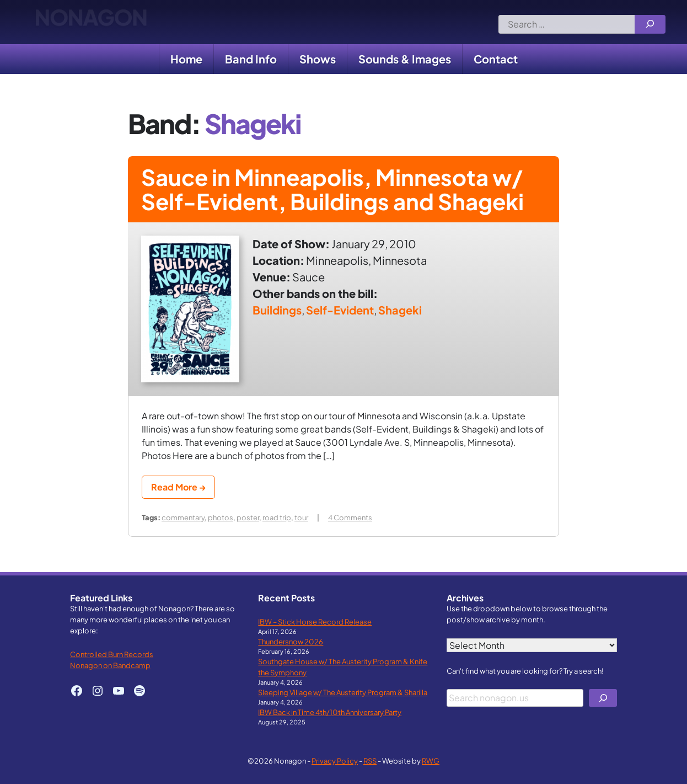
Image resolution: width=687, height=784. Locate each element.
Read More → (178, 487)
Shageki (400, 310)
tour (301, 517)
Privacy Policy (335, 761)
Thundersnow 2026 (291, 641)
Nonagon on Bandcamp (110, 665)
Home (186, 59)
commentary (183, 517)
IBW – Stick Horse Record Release (315, 622)
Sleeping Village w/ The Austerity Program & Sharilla (343, 692)
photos (221, 517)
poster (248, 517)
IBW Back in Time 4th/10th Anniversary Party (330, 712)
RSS (370, 761)
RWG (431, 761)
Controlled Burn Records (112, 654)
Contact (496, 59)
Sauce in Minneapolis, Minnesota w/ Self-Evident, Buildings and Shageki (332, 189)
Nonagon (91, 22)
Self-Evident (340, 310)
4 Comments (350, 517)
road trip (277, 517)
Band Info (251, 59)
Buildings (277, 310)
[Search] (650, 24)
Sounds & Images (405, 59)
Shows (318, 59)
